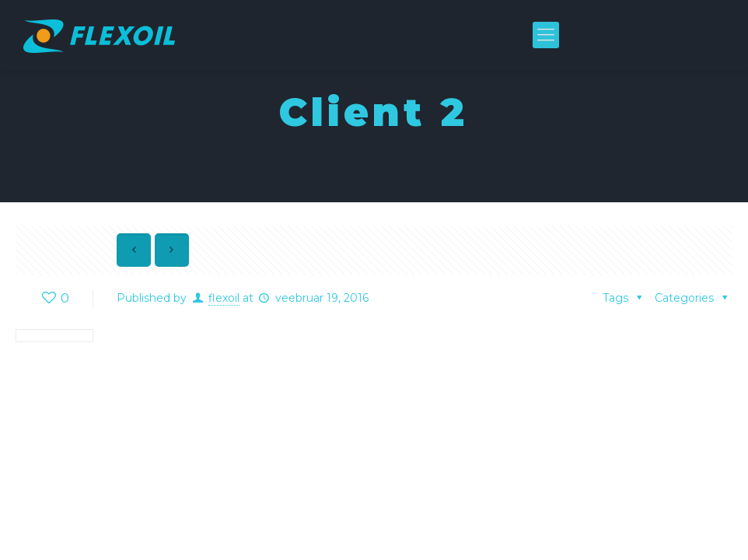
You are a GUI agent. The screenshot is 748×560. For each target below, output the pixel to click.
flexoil (224, 298)
